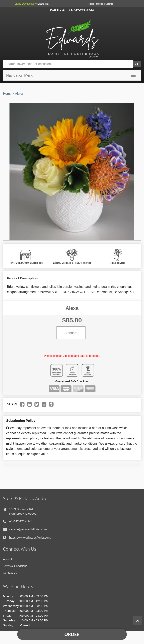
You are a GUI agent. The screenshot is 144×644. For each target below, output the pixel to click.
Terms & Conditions (15, 566)
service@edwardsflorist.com (28, 529)
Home (7, 94)
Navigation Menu (20, 75)
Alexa (19, 94)
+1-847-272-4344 (81, 10)
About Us (9, 559)
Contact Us (10, 573)
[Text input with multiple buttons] (68, 64)
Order (72, 634)
